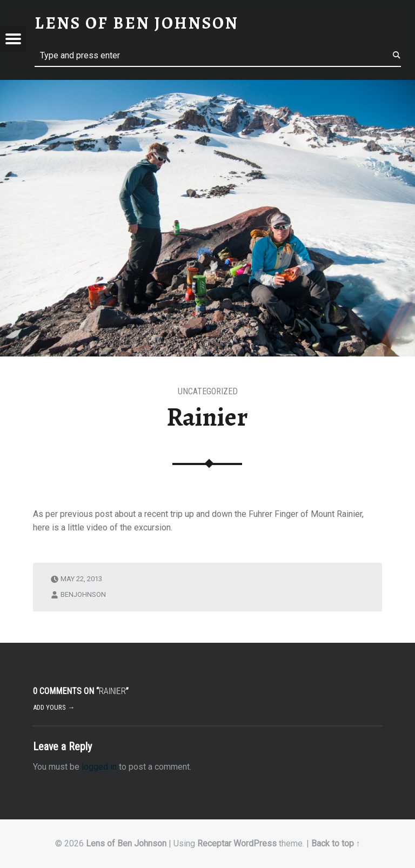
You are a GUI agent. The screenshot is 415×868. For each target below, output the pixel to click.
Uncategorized (208, 391)
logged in (99, 767)
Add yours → (54, 707)
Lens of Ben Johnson (126, 843)
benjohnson (83, 594)
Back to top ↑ (336, 843)
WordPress (255, 843)
